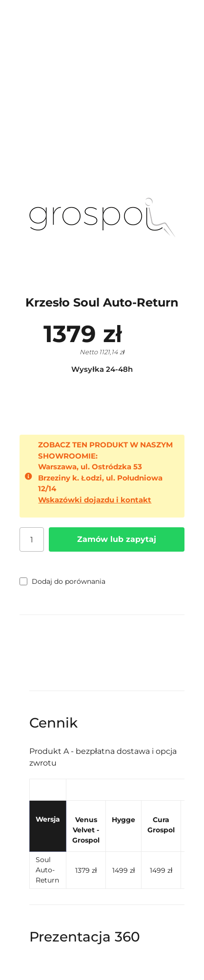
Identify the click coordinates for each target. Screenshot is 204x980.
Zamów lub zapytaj (117, 539)
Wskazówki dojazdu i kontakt (95, 500)
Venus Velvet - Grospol (86, 830)
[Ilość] (32, 539)
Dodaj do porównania (62, 581)
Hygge (123, 820)
